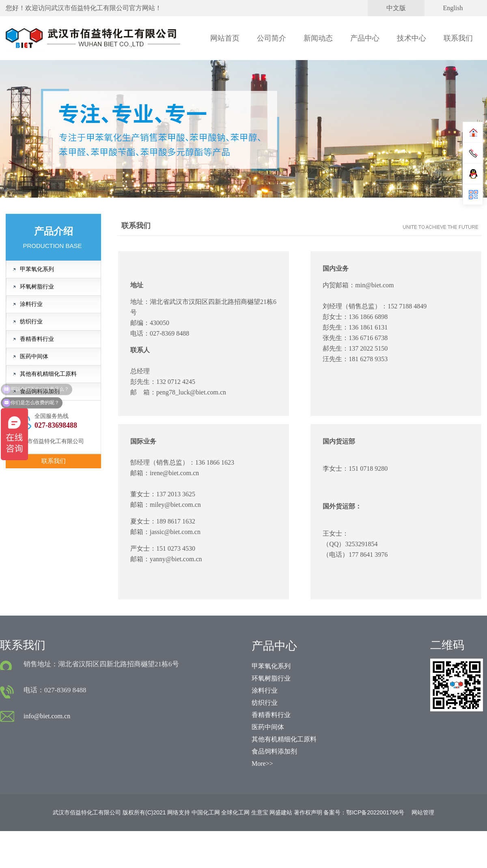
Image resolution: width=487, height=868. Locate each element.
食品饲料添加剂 (40, 391)
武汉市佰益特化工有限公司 (90, 8)
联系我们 (458, 38)
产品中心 (365, 38)
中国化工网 (206, 812)
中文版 (396, 8)
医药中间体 (34, 356)
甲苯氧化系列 (37, 269)
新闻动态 (318, 38)
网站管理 (423, 812)
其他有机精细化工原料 (48, 374)
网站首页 (225, 38)
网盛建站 (281, 812)
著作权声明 (308, 812)
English (453, 8)
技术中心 (412, 38)
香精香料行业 (37, 339)
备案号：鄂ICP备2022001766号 (364, 812)
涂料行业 (31, 304)
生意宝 (260, 812)
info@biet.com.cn (47, 716)
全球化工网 (235, 812)
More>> (262, 764)
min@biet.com (374, 285)
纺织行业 (31, 322)
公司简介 (272, 38)
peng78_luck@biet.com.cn (191, 392)
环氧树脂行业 (37, 287)
